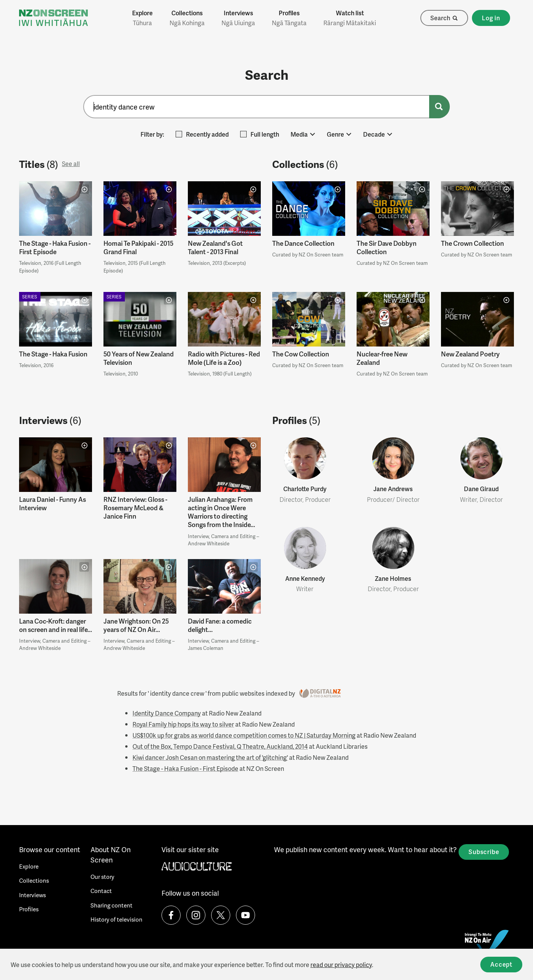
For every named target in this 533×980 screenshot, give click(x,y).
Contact (101, 891)
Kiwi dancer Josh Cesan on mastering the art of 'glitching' (210, 757)
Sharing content (111, 905)
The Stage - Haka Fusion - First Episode (185, 768)
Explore (142, 18)
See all (71, 164)
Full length (260, 134)
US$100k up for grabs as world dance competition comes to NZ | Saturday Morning (244, 735)
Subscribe (484, 852)
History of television (116, 919)
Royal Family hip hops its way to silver (183, 724)
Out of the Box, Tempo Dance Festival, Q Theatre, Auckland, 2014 (220, 746)
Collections (187, 18)
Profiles (289, 18)
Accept (501, 964)
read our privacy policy (341, 965)
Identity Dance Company (167, 713)
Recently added (202, 134)
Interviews (238, 18)
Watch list (350, 18)
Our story (102, 877)
